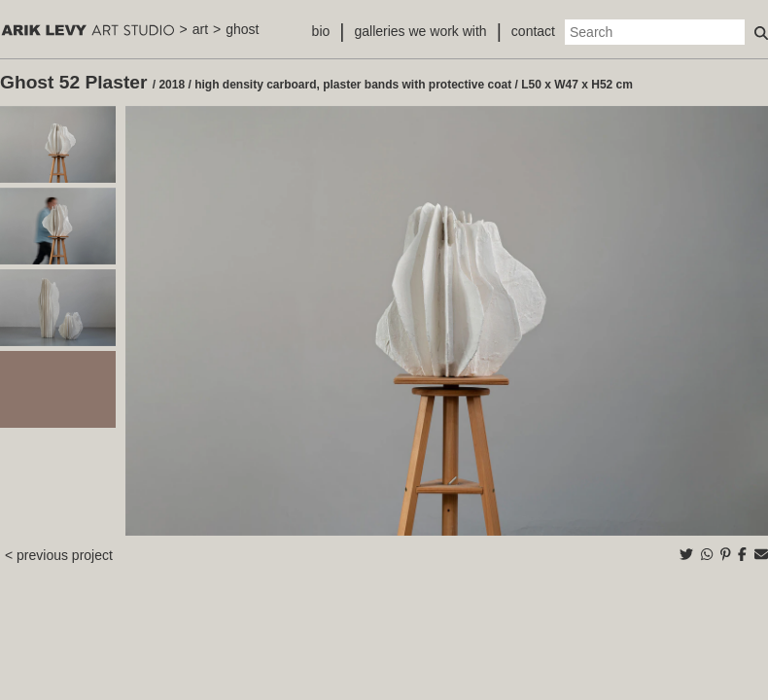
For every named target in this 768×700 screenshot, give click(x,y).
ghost (242, 29)
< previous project (59, 555)
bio (321, 31)
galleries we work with (420, 31)
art (200, 29)
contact (533, 31)
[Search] (655, 32)
